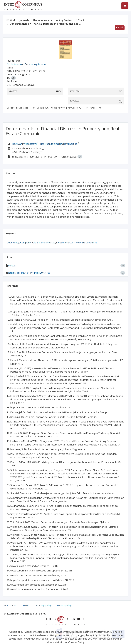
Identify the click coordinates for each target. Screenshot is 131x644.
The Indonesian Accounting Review (52, 20)
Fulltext (12, 266)
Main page (10, 605)
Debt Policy (13, 242)
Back (120, 27)
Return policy (64, 605)
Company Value (29, 242)
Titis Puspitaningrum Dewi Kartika (59, 144)
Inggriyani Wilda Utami (24, 144)
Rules (26, 605)
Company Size (47, 242)
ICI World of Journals (18, 20)
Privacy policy (44, 605)
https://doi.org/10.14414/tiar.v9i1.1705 (29, 273)
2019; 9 (82, 20)
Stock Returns (90, 242)
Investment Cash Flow (68, 242)
